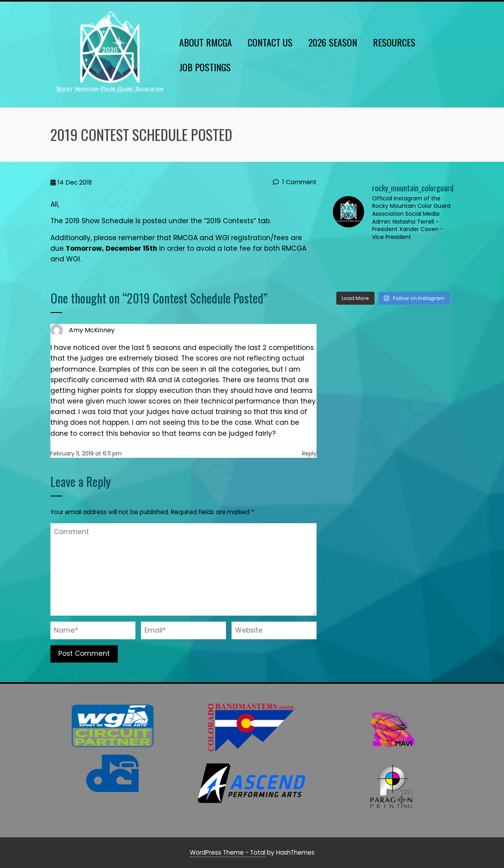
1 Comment (295, 182)
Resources (394, 42)
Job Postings (205, 67)
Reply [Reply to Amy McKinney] (309, 453)
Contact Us (270, 42)
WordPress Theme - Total (228, 852)
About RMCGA (206, 42)
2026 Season (333, 42)
